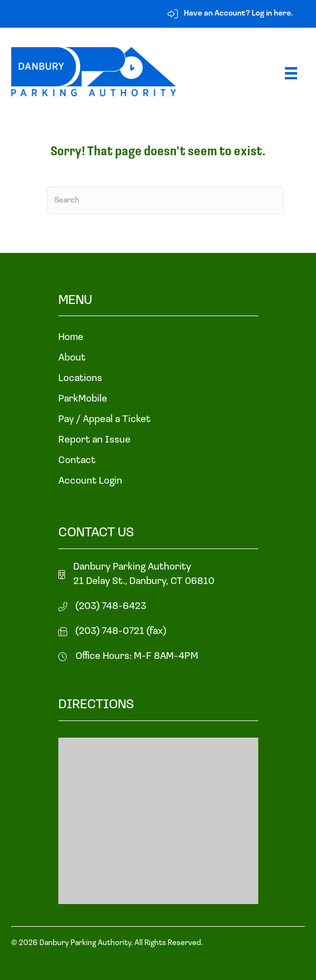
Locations (80, 379)
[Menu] (291, 73)
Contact (77, 461)
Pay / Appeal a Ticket (104, 420)
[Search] (165, 200)
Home (71, 338)
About (72, 358)
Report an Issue (94, 440)
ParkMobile (83, 399)
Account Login (90, 481)
